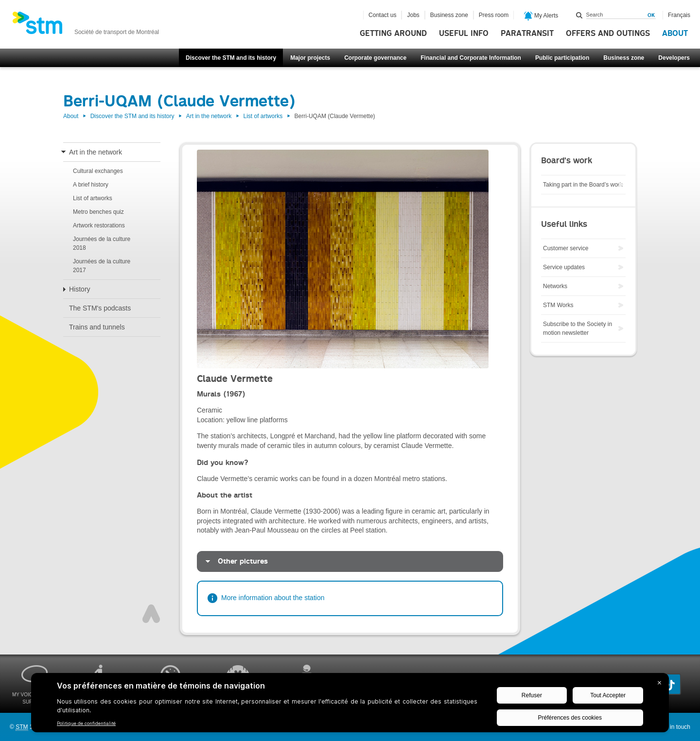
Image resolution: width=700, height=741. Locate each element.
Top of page (151, 614)
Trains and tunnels (97, 327)
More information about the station (273, 598)
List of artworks (263, 116)
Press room (494, 15)
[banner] (86, 26)
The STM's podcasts (100, 308)
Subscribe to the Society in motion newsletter (577, 328)
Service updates (564, 267)
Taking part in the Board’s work (583, 185)
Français (679, 15)
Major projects (310, 58)
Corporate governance (375, 58)
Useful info (464, 34)
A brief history (91, 185)
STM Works (558, 305)
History (80, 289)
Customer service (566, 248)
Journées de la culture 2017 (102, 266)
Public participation (562, 58)
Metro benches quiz (98, 212)
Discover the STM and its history (231, 58)
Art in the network (209, 116)
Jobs (413, 15)
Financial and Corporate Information (471, 58)
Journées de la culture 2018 (102, 243)
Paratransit (527, 34)
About (675, 34)
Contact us (382, 15)
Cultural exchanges (98, 171)
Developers (674, 58)
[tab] (350, 561)
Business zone (624, 58)
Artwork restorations (99, 225)
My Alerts (541, 16)
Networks (555, 286)
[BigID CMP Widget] (350, 705)
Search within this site (579, 15)
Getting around (393, 34)
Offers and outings (608, 34)
